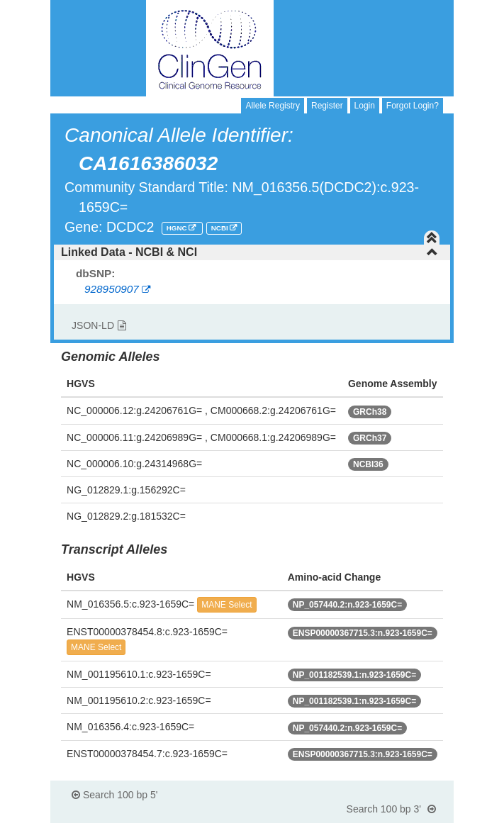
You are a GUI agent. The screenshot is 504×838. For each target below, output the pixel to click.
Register (327, 106)
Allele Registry (273, 106)
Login (365, 106)
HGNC (178, 228)
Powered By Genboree (385, 831)
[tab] (252, 252)
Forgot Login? (413, 106)
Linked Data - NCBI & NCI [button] (250, 252)
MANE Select (226, 605)
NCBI (221, 228)
